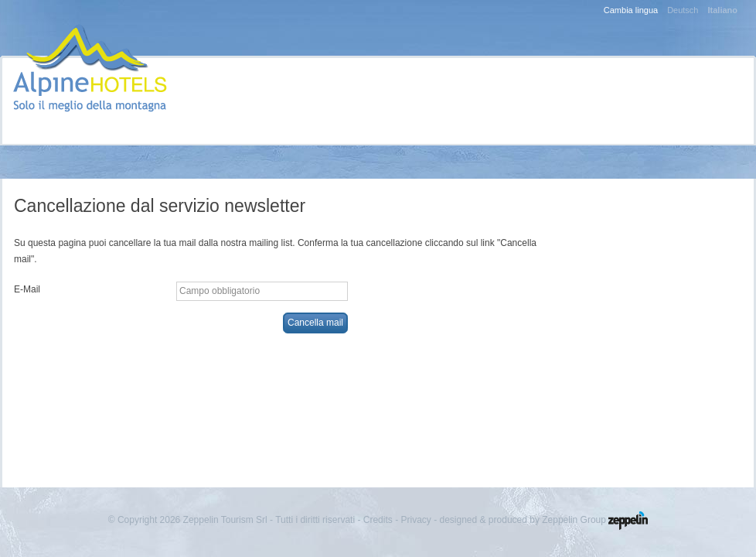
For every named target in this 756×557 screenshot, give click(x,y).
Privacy (415, 520)
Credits (378, 520)
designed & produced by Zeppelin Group (543, 520)
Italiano (722, 10)
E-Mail (27, 289)
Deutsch (683, 10)
